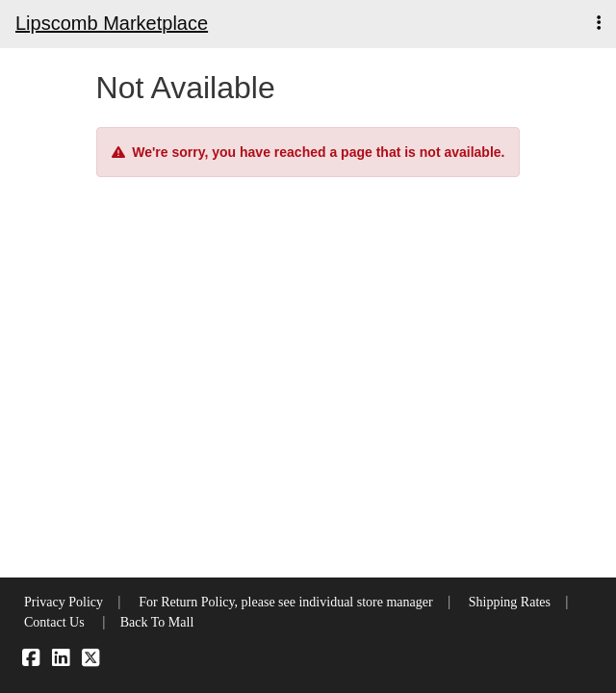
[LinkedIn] (61, 661)
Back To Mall (157, 622)
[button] (599, 23)
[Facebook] (31, 661)
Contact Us (54, 622)
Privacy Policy (64, 602)
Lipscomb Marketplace (112, 23)
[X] (90, 661)
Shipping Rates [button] (510, 602)
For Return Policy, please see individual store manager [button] (285, 602)
